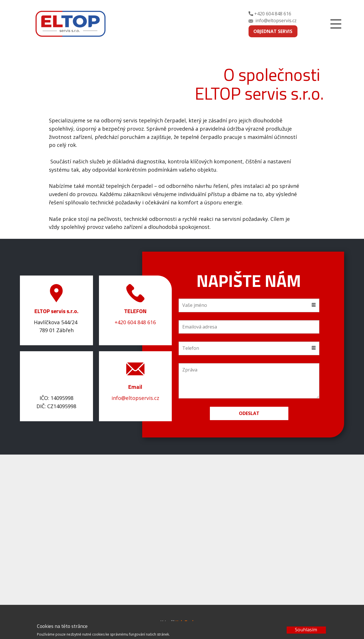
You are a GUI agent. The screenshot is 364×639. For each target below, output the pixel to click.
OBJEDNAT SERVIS (273, 31)
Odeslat (249, 413)
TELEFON (135, 311)
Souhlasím (306, 630)
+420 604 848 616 (270, 14)
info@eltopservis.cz (273, 21)
